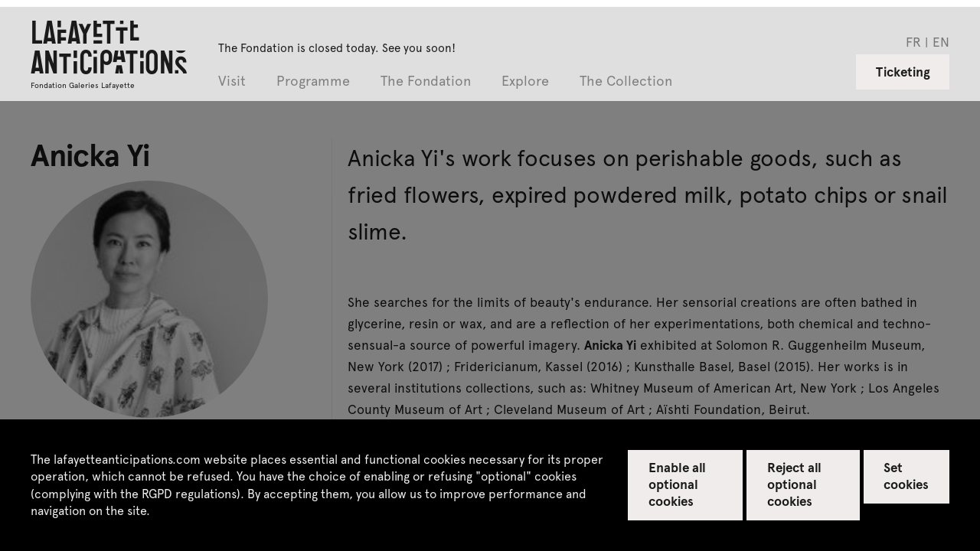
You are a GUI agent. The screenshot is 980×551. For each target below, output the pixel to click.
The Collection (626, 82)
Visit (232, 82)
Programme (313, 82)
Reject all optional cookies (794, 484)
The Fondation (426, 82)
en (941, 41)
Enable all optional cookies (677, 484)
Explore (525, 82)
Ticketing (903, 71)
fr (913, 41)
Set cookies (906, 475)
